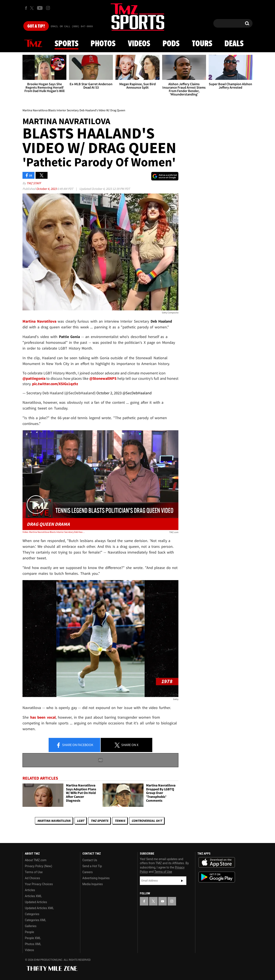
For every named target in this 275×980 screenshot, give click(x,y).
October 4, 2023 (47, 189)
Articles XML (33, 896)
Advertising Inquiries (96, 878)
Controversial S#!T (147, 821)
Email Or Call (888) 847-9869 (72, 27)
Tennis (120, 821)
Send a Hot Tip (92, 866)
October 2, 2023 (109, 393)
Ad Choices (32, 878)
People (29, 932)
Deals (234, 44)
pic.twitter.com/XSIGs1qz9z (55, 384)
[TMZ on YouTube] (163, 901)
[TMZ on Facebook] (26, 8)
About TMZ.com (36, 860)
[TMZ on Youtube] (40, 8)
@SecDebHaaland (137, 393)
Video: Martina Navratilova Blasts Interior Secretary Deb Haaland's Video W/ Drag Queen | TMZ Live (54, 532)
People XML (33, 938)
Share (75, 745)
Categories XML (35, 920)
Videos (139, 44)
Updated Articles (36, 902)
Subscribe (182, 881)
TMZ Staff (34, 183)
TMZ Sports (99, 821)
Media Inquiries (93, 884)
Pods (171, 44)
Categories (32, 914)
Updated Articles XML (39, 908)
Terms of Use (34, 872)
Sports (67, 44)
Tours (202, 44)
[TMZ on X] (32, 8)
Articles (30, 890)
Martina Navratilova (54, 821)
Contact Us (90, 860)
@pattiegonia (34, 378)
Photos (103, 44)
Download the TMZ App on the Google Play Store (217, 877)
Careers (88, 872)
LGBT (81, 821)
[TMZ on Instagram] (48, 8)
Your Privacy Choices (39, 884)
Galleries (31, 926)
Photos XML (33, 944)
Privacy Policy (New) (38, 866)
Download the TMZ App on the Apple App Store (217, 862)
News (33, 44)
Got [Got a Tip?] (36, 26)
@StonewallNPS (103, 378)
